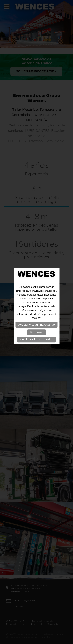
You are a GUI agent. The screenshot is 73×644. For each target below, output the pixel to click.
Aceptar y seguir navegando (36, 321)
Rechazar (36, 328)
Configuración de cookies (36, 336)
